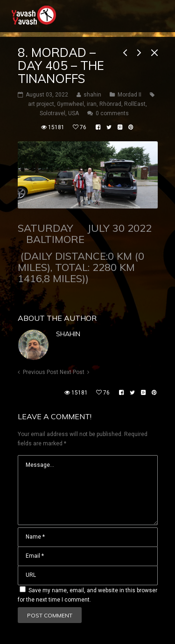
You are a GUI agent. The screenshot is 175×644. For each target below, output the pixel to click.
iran (92, 104)
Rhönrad (110, 104)
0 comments (112, 113)
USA (73, 113)
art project (41, 104)
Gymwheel (70, 104)
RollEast (135, 104)
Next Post (72, 372)
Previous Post (41, 372)
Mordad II (129, 95)
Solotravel (52, 113)
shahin (68, 334)
